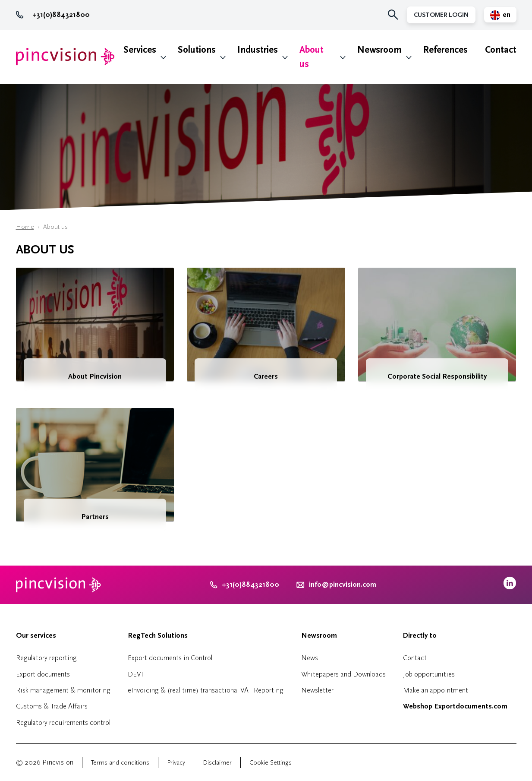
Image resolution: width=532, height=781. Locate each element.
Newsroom (379, 50)
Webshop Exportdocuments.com (455, 706)
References (445, 50)
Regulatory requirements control (63, 723)
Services (140, 50)
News (310, 658)
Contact (501, 50)
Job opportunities (429, 674)
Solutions (197, 50)
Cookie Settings (271, 763)
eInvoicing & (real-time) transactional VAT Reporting (206, 690)
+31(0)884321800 (53, 15)
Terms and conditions (120, 763)
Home (25, 227)
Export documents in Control (170, 658)
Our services (36, 636)
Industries (258, 50)
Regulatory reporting (46, 658)
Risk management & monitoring (63, 690)
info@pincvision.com (343, 585)
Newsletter (317, 690)
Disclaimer (217, 763)
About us (312, 57)
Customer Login (441, 15)
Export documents (43, 674)
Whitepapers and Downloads (343, 674)
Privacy (176, 763)
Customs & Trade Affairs (52, 706)
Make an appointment (436, 690)
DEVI (135, 674)
